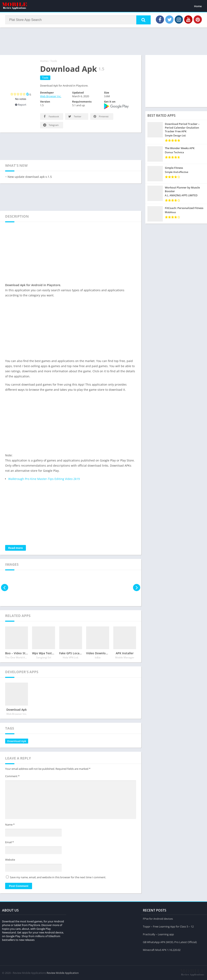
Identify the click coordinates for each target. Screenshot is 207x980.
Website (10, 860)
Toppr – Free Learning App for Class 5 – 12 (168, 926)
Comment (12, 776)
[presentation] (5, 588)
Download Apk (17, 741)
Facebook (51, 116)
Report (21, 105)
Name (10, 825)
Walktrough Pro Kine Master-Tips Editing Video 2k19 (44, 479)
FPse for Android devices (158, 919)
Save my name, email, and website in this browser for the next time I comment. (58, 877)
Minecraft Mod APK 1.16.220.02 (162, 950)
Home (198, 6)
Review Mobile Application (63, 973)
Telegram (51, 125)
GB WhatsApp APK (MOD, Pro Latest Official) (170, 942)
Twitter (75, 116)
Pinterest (101, 116)
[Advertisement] (104, 41)
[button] (143, 20)
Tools (54, 61)
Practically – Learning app (158, 934)
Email (9, 842)
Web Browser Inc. (51, 96)
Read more (16, 548)
